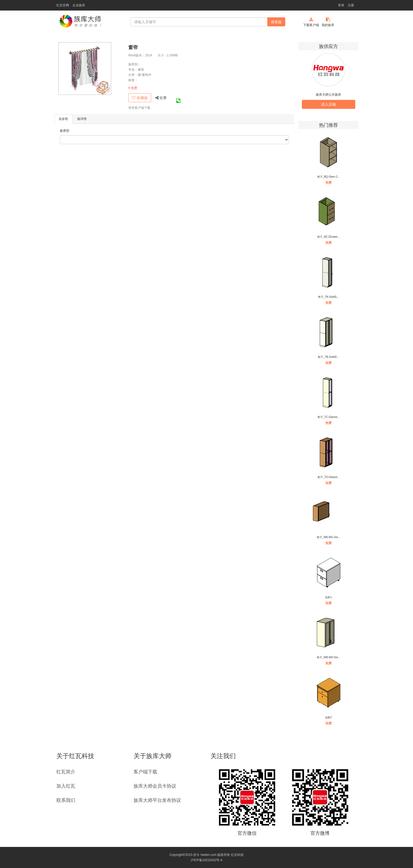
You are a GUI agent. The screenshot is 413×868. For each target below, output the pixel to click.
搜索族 (276, 22)
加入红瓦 (66, 786)
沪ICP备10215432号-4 (206, 860)
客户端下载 (145, 772)
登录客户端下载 (139, 108)
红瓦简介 (66, 772)
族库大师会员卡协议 (155, 786)
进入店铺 (328, 104)
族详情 (82, 119)
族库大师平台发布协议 (157, 800)
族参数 (63, 119)
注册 (351, 5)
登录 (341, 5)
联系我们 (66, 800)
